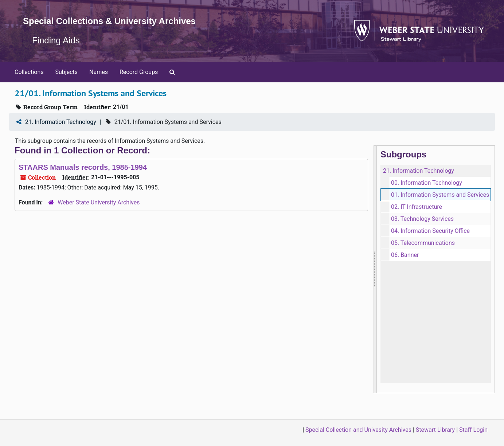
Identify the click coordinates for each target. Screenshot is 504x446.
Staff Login (473, 430)
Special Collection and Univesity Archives (358, 430)
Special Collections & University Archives (109, 21)
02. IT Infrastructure (417, 207)
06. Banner (405, 255)
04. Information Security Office (430, 231)
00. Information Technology (427, 183)
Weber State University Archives (99, 202)
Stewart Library (435, 430)
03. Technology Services (422, 219)
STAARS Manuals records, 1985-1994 (83, 167)
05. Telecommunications (423, 243)
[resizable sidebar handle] (375, 269)
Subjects (67, 72)
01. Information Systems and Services (440, 195)
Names (99, 72)
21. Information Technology (61, 122)
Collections (29, 72)
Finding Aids (56, 40)
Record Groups (139, 72)
